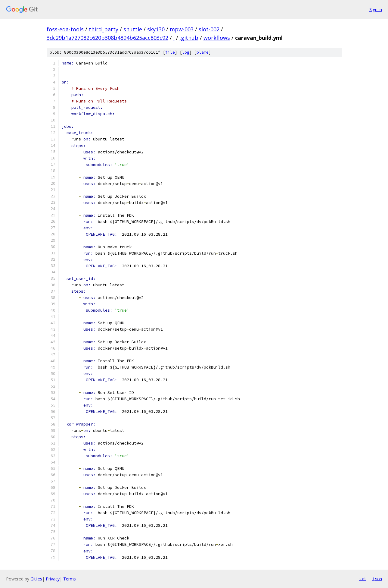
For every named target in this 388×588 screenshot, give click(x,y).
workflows (217, 38)
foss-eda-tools (65, 29)
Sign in (376, 9)
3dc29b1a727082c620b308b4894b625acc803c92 (107, 38)
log (186, 52)
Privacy (53, 579)
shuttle (133, 29)
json (377, 579)
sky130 (156, 29)
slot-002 (209, 29)
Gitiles (36, 579)
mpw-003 (182, 29)
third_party (104, 29)
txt (363, 579)
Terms (70, 579)
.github (189, 38)
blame (203, 52)
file (170, 52)
